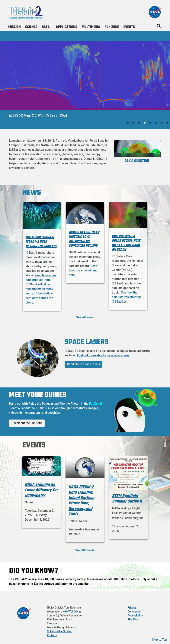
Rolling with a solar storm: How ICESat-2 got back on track (126, 243)
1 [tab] (128, 123)
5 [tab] (150, 123)
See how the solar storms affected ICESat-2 (126, 297)
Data (46, 27)
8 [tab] (167, 123)
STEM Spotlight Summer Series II (127, 499)
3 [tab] (139, 123)
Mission (14, 27)
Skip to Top (159, 640)
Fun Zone (112, 27)
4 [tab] (145, 123)
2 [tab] (133, 123)
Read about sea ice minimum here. (84, 270)
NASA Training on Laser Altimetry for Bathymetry (41, 490)
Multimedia (91, 27)
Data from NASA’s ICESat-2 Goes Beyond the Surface (41, 242)
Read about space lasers (83, 364)
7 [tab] (162, 123)
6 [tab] (156, 123)
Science (31, 27)
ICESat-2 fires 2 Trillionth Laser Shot (38, 115)
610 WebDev (72, 612)
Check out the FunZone (27, 423)
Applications (67, 27)
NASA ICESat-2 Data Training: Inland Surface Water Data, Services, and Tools (81, 501)
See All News (85, 317)
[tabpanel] (85, 81)
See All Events (85, 550)
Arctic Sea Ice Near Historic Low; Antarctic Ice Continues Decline (84, 239)
